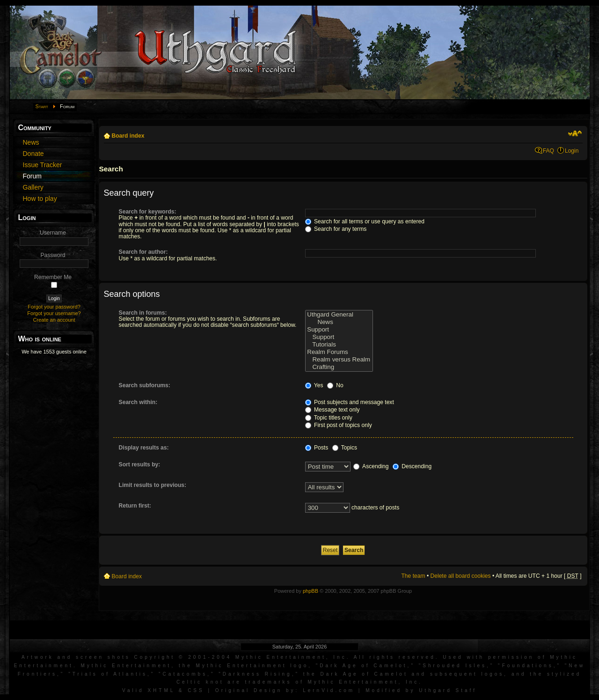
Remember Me (53, 277)
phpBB (310, 591)
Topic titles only (329, 418)
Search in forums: (143, 313)
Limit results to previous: (153, 485)
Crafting (339, 367)
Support (339, 330)
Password (53, 255)
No (335, 385)
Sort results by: (140, 464)
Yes (314, 385)
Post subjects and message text (350, 402)
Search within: (138, 402)
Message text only (332, 410)
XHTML (161, 690)
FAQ (548, 151)
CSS (196, 690)
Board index (128, 136)
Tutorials (339, 345)
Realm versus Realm (339, 360)
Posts (317, 448)
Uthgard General (339, 315)
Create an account (54, 320)
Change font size (575, 133)
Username (53, 233)
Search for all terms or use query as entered (365, 221)
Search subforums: (145, 385)
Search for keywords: (148, 212)
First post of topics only (339, 425)
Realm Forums (339, 352)
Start (42, 106)
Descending (412, 466)
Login (572, 151)
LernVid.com (329, 690)
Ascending (371, 466)
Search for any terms (336, 229)
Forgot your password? (54, 307)
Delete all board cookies (461, 576)
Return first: (135, 506)
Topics (345, 448)
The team (413, 576)
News (339, 322)
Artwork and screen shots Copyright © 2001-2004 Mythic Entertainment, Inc (184, 657)
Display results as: (144, 448)
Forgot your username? (54, 313)
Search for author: (143, 252)
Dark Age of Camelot (363, 666)
